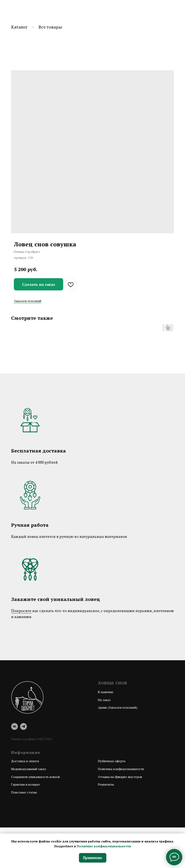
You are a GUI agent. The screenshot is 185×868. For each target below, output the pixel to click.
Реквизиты (106, 784)
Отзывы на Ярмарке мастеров (120, 777)
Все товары (50, 27)
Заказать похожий (28, 301)
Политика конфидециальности (121, 769)
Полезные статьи (24, 792)
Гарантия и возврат (25, 784)
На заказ (104, 700)
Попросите (21, 611)
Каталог (19, 27)
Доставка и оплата (25, 761)
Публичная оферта (112, 761)
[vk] (15, 726)
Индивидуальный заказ (29, 769)
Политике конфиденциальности (104, 846)
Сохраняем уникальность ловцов (36, 777)
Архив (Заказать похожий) (118, 707)
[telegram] (23, 726)
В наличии (106, 692)
